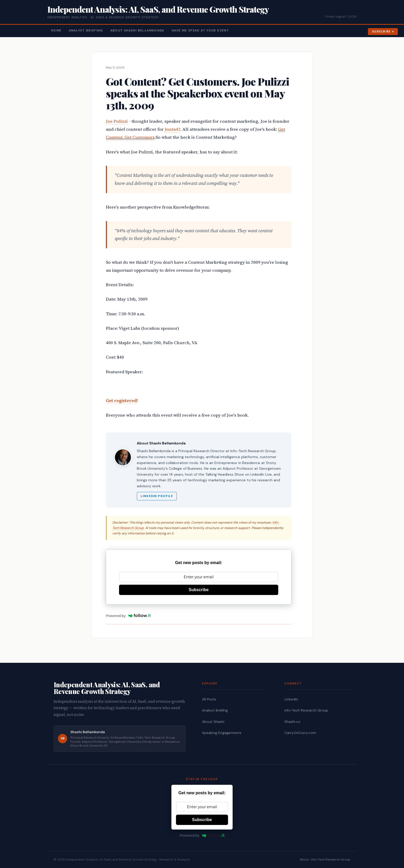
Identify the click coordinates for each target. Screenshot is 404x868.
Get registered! (122, 401)
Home (56, 31)
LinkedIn (291, 699)
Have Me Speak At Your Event (200, 31)
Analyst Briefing (86, 31)
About (304, 859)
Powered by (128, 616)
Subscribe (381, 31)
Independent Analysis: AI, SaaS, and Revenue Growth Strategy (158, 9)
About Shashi (213, 722)
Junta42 (172, 129)
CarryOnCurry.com (300, 733)
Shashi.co (292, 722)
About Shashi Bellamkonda (137, 31)
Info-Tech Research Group (306, 710)
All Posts (209, 699)
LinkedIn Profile (157, 496)
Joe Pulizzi (117, 121)
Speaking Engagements (222, 733)
